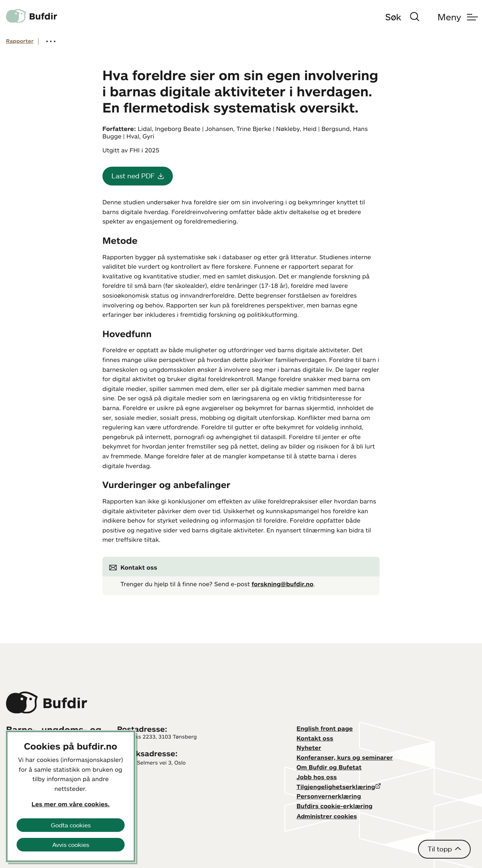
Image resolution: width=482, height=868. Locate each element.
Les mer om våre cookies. (71, 804)
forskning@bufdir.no (282, 584)
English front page (325, 728)
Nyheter (309, 748)
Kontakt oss (315, 738)
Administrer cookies (327, 816)
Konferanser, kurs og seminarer (345, 757)
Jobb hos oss (317, 777)
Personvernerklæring (329, 796)
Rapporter (20, 41)
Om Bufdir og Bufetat (329, 767)
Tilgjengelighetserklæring (336, 787)
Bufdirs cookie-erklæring (335, 806)
